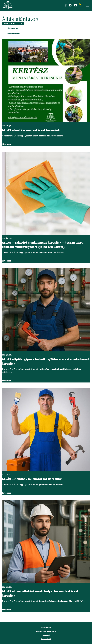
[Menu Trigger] (88, 5)
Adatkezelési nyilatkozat (46, 631)
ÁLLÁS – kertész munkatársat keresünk (31, 130)
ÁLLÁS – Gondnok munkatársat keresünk (32, 479)
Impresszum (46, 627)
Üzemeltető (46, 639)
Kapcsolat (46, 635)
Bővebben (7, 144)
